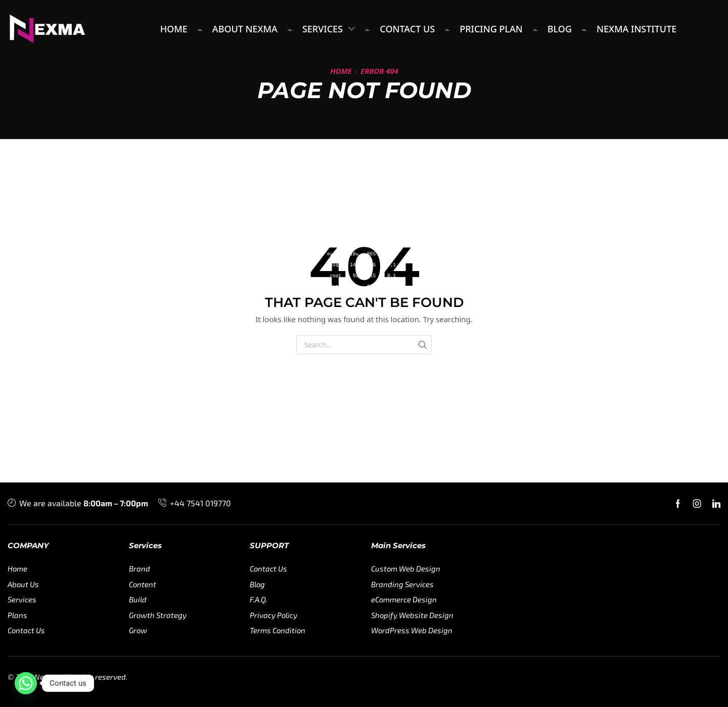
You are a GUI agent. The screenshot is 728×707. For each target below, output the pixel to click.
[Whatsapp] (26, 683)
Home (341, 71)
